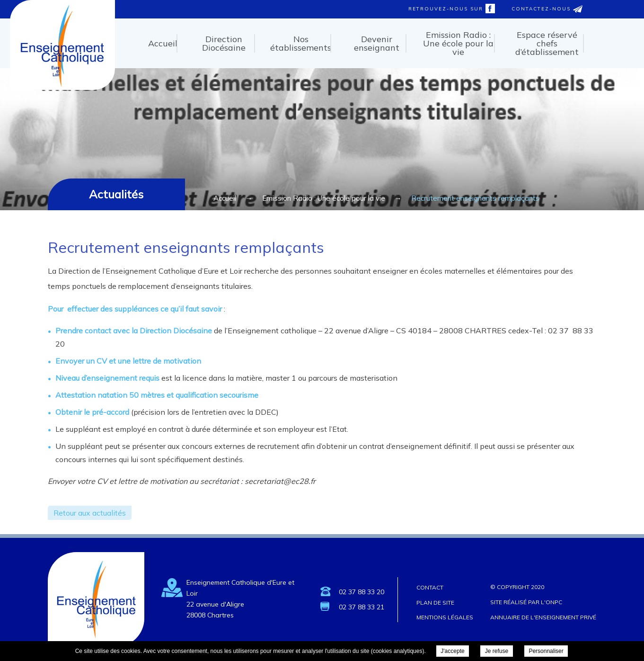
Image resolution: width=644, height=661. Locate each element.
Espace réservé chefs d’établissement (547, 43)
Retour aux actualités (90, 513)
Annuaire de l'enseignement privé (543, 617)
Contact (430, 587)
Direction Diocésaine (224, 43)
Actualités (116, 194)
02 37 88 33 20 (362, 592)
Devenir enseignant (377, 43)
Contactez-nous (547, 9)
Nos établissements (301, 43)
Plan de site (435, 603)
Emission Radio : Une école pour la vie (458, 43)
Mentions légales (445, 617)
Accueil (163, 43)
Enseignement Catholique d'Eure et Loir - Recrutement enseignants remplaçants (62, 87)
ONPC (554, 602)
